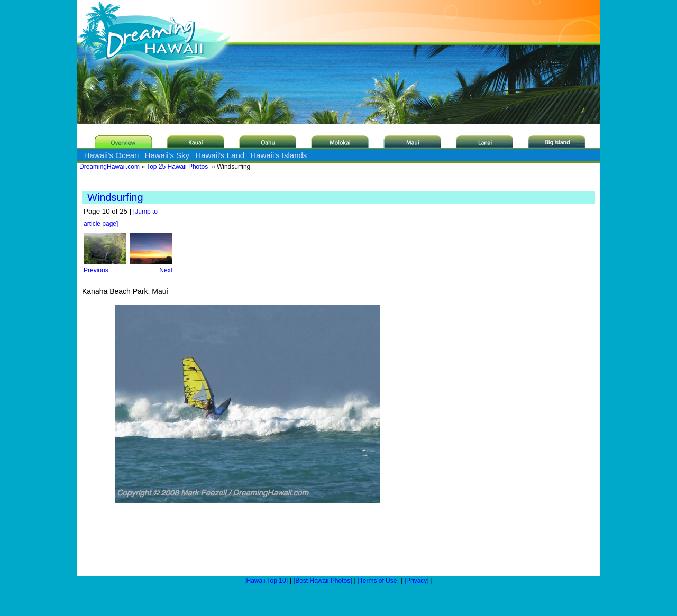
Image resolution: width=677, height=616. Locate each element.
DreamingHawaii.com (109, 167)
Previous (105, 266)
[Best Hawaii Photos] (323, 581)
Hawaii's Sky (167, 155)
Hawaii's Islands (278, 155)
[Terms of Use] (378, 581)
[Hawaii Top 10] (266, 581)
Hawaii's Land (220, 155)
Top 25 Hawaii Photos (177, 167)
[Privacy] (417, 581)
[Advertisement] (431, 367)
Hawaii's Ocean (112, 155)
